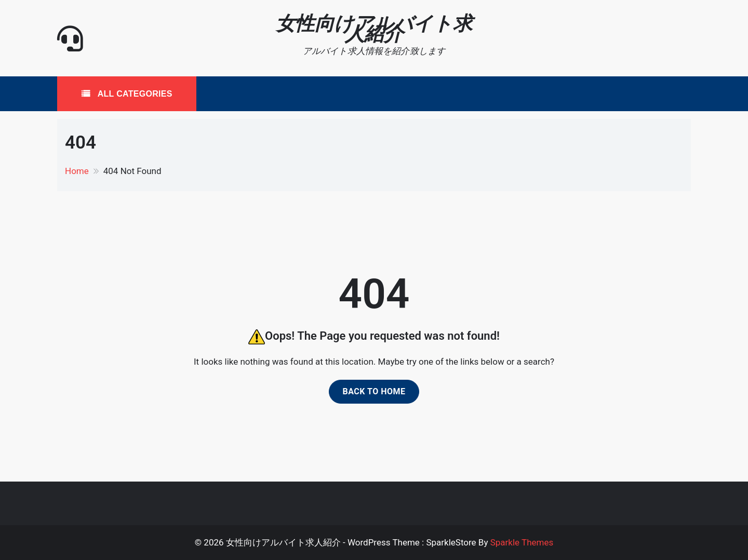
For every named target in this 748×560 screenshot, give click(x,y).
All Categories (134, 94)
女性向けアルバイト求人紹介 (374, 29)
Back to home (374, 391)
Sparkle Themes (522, 542)
